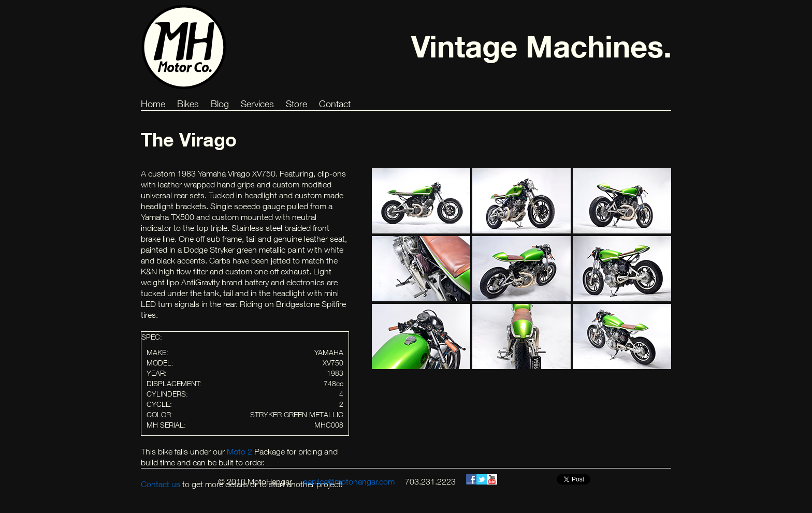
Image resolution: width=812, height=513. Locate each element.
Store (296, 104)
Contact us (161, 484)
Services (257, 104)
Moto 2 (240, 451)
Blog (220, 104)
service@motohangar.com (349, 481)
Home (153, 104)
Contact (335, 104)
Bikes (188, 104)
